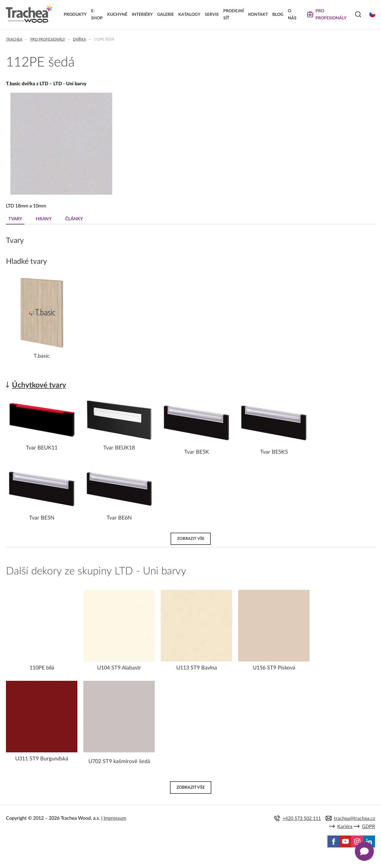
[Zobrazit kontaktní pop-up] (364, 851)
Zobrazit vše (191, 539)
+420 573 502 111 (302, 819)
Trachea (14, 39)
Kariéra (345, 827)
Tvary (15, 219)
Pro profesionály (48, 39)
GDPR (368, 827)
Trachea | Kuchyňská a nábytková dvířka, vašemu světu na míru (29, 14)
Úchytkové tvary (39, 385)
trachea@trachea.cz (355, 819)
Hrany (44, 219)
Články (74, 219)
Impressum (115, 818)
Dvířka (79, 39)
